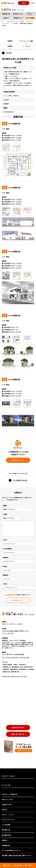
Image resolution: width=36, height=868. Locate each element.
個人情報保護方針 (11, 595)
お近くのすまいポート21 (12, 21)
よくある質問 (6, 825)
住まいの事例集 (30, 18)
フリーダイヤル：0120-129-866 (13, 654)
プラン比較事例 (14, 23)
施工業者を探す (7, 835)
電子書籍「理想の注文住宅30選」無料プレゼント (17, 855)
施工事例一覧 (6, 830)
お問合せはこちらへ (18, 460)
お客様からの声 (7, 805)
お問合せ (24, 3)
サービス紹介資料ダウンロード (11, 850)
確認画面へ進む (18, 600)
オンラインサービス (8, 820)
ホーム (3, 21)
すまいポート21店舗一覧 (9, 794)
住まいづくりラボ (7, 799)
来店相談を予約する (18, 728)
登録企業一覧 (6, 14)
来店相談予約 (6, 845)
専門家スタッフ (18, 18)
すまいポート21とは (8, 776)
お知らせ (6, 18)
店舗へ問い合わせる (18, 734)
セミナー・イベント (30, 14)
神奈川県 (22, 21)
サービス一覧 (6, 785)
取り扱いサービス (18, 14)
